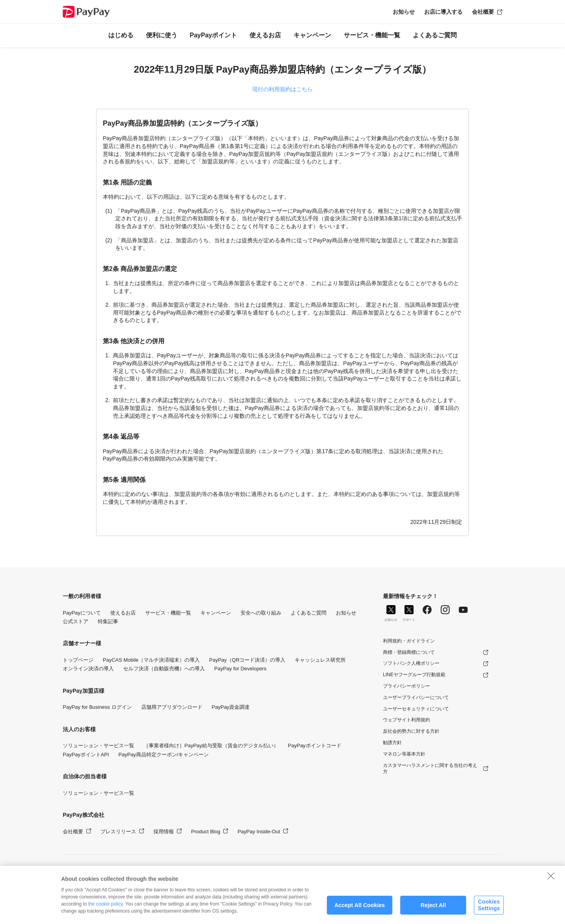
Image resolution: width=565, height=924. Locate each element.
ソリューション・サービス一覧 (98, 746)
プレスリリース (118, 832)
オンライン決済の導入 (88, 669)
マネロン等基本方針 (404, 754)
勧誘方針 (392, 743)
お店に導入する (443, 12)
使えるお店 (265, 35)
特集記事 (108, 621)
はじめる (121, 35)
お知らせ (404, 12)
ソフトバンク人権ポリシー (411, 663)
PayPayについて (82, 613)
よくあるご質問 (435, 35)
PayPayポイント (214, 35)
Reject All (433, 912)
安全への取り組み (261, 613)
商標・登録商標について (409, 652)
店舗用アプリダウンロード (172, 707)
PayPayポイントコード (315, 746)
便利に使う (162, 35)
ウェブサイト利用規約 (406, 720)
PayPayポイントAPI (86, 755)
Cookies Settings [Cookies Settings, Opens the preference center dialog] (489, 912)
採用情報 (164, 832)
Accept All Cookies (360, 912)
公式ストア (76, 621)
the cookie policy (106, 911)
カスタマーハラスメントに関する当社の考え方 (430, 769)
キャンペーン (312, 35)
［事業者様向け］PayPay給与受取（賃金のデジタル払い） (211, 746)
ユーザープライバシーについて (416, 697)
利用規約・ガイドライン (409, 641)
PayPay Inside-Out (259, 832)
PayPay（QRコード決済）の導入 (247, 660)
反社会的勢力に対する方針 (411, 731)
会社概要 (483, 12)
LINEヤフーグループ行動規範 (414, 675)
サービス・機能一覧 (372, 35)
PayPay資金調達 (231, 707)
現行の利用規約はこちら (282, 89)
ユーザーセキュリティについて (416, 709)
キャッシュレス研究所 (320, 660)
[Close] (551, 883)
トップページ (78, 660)
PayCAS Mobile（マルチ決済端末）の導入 (151, 660)
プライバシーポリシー (406, 686)
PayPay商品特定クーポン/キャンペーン (164, 755)
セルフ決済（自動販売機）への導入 (164, 669)
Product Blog (206, 832)
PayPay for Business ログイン (97, 707)
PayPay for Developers (240, 669)
